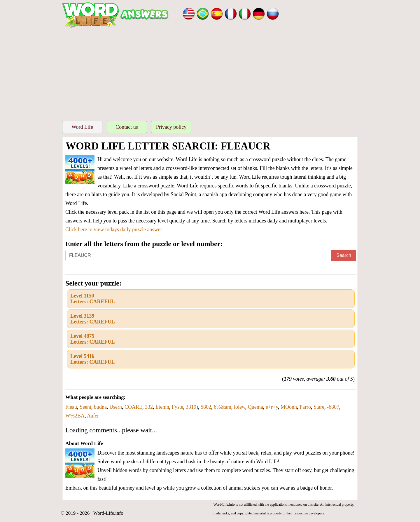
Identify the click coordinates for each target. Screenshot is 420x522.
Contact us (127, 127)
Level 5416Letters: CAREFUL (92, 359)
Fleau (71, 407)
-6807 (333, 407)
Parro (305, 407)
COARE (133, 407)
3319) (192, 407)
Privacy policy (171, 127)
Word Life (82, 127)
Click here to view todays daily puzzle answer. (114, 229)
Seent (85, 407)
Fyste (177, 407)
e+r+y (272, 407)
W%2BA (75, 416)
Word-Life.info (108, 513)
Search (344, 255)
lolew (240, 407)
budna (100, 407)
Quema (256, 407)
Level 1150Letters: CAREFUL (92, 299)
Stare (319, 407)
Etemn (162, 407)
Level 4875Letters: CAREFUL (92, 339)
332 (149, 407)
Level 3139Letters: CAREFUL (92, 319)
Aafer (93, 416)
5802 (206, 407)
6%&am (223, 407)
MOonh (289, 407)
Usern (116, 407)
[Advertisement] (210, 73)
